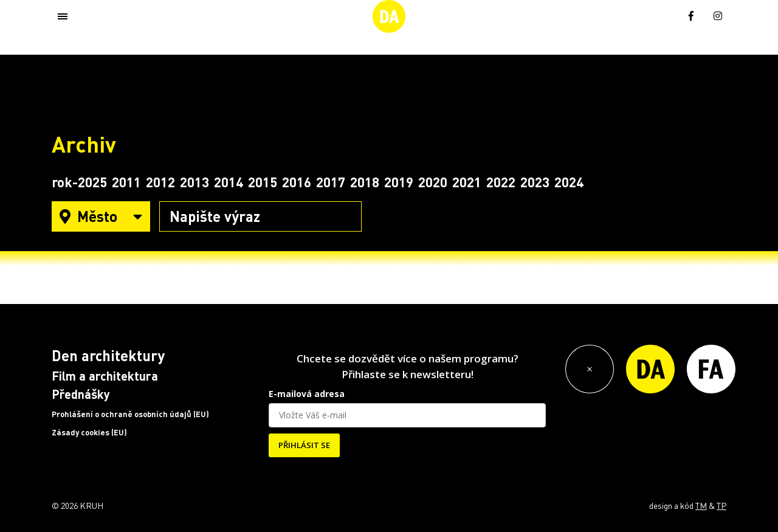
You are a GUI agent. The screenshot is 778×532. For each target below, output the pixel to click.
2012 (160, 182)
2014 (229, 182)
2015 (263, 182)
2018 (365, 182)
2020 (433, 182)
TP (721, 505)
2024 (569, 182)
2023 (535, 182)
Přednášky (81, 394)
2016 (297, 182)
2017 (331, 182)
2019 (399, 182)
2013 (194, 182)
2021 (467, 182)
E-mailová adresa (307, 394)
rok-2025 (79, 182)
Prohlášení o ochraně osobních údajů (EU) (130, 414)
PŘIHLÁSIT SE (304, 445)
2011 (126, 182)
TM (701, 505)
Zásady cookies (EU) (89, 432)
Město (101, 216)
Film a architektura (105, 376)
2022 (501, 182)
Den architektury (108, 355)
